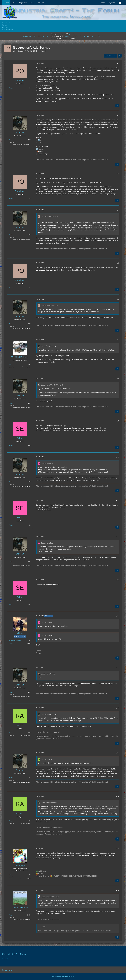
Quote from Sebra (48, 464)
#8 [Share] (118, 378)
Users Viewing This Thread (14, 954)
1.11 (96, 36)
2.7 (47, 36)
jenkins (72, 34)
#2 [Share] (118, 115)
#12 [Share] (118, 536)
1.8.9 (81, 36)
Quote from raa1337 (49, 759)
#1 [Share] (118, 63)
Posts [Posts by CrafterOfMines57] (11, 915)
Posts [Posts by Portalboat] (11, 88)
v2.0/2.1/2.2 (28, 36)
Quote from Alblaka (48, 674)
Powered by (63, 977)
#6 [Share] (118, 299)
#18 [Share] (118, 796)
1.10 (91, 36)
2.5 (39, 36)
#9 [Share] (118, 421)
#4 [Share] (118, 210)
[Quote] (117, 106)
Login (103, 3)
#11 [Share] (118, 500)
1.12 (101, 36)
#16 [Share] (118, 708)
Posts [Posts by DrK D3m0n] (11, 874)
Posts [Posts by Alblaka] (11, 643)
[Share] (120, 56)
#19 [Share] (118, 848)
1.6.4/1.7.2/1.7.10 (70, 36)
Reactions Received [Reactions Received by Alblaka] (15, 641)
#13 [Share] (118, 580)
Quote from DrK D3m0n (50, 897)
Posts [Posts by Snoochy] (11, 140)
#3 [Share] (118, 174)
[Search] (120, 3)
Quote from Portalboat (49, 216)
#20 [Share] (118, 890)
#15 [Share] (118, 667)
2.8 (51, 36)
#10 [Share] (118, 457)
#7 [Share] (118, 340)
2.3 (35, 36)
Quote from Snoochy (49, 346)
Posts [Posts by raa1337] (11, 733)
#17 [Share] (118, 753)
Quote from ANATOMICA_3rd (52, 385)
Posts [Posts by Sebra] (11, 446)
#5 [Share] (118, 263)
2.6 (43, 36)
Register (112, 3)
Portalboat (19, 51)
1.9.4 (86, 36)
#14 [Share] (118, 616)
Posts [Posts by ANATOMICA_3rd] (11, 364)
